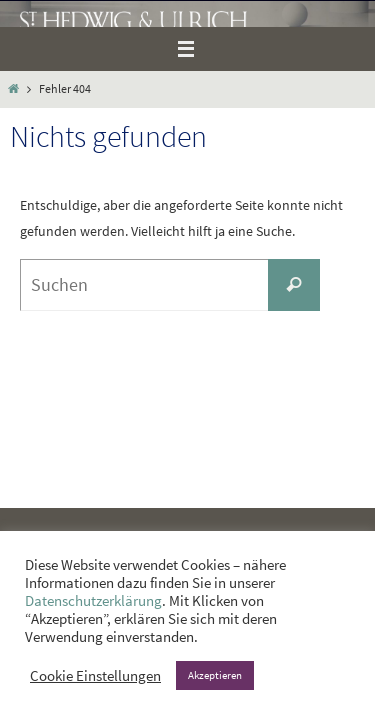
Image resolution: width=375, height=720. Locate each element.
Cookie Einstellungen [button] (95, 676)
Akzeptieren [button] (215, 675)
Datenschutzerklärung (93, 601)
